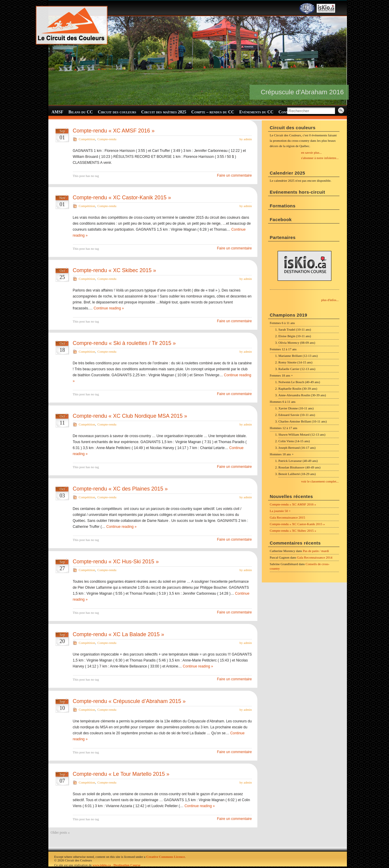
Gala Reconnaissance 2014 (315, 557)
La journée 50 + (280, 511)
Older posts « (60, 832)
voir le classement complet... (320, 481)
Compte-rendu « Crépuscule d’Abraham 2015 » (129, 701)
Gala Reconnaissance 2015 (288, 517)
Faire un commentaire (235, 175)
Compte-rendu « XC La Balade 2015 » (119, 634)
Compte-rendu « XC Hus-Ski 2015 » (116, 562)
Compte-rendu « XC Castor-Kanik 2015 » (122, 198)
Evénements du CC (256, 112)
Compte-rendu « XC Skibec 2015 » (114, 270)
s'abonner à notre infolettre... (320, 158)
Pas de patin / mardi (316, 551)
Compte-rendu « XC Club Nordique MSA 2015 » (130, 416)
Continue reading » (109, 308)
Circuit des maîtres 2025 (164, 112)
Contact (286, 112)
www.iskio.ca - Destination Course (116, 865)
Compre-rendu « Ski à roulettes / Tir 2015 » (124, 343)
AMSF (58, 112)
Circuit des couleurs (117, 112)
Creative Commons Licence (166, 857)
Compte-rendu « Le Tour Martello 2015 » (121, 774)
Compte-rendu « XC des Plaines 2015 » (120, 489)
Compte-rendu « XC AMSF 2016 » (114, 131)
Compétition (87, 139)
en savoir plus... (312, 152)
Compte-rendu (107, 139)
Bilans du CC (81, 112)
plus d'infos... (330, 300)
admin (248, 139)
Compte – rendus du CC (213, 112)
